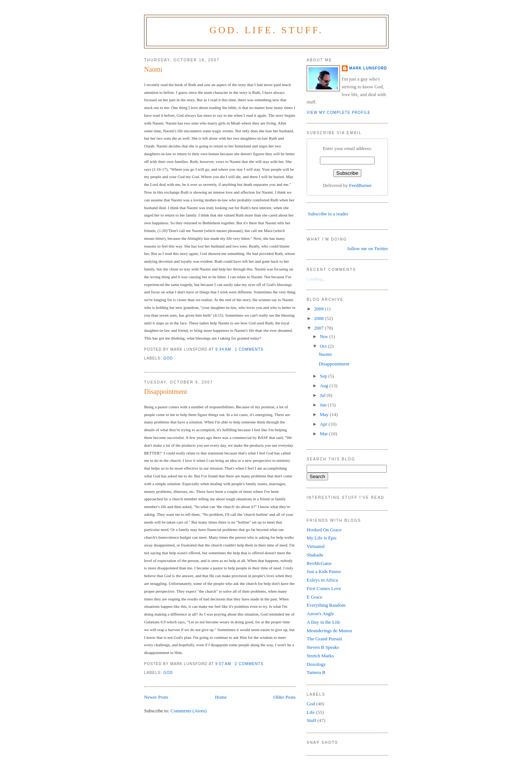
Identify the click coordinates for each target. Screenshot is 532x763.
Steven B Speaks (323, 647)
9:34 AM (223, 349)
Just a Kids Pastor (324, 571)
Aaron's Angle (320, 614)
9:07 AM (223, 664)
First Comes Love (324, 588)
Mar (325, 434)
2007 (319, 328)
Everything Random (326, 605)
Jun (324, 405)
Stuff (311, 720)
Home (221, 697)
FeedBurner (360, 185)
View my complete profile (339, 113)
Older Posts (284, 697)
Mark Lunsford (368, 68)
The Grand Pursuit (324, 639)
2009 (319, 309)
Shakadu (315, 555)
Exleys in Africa (322, 580)
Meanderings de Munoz (329, 631)
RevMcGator (319, 563)
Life (311, 712)
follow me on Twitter (368, 248)
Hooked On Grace (324, 530)
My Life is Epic (322, 538)
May (325, 414)
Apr (324, 424)
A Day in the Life (323, 622)
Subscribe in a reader (328, 214)
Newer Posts (156, 697)
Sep (324, 376)
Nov (325, 336)
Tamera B (316, 672)
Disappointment (166, 392)
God (168, 358)
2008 (319, 318)
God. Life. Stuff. (266, 30)
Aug (325, 386)
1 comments (249, 349)
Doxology (316, 664)
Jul (323, 395)
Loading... (316, 279)
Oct (324, 346)
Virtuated (316, 546)
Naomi (153, 69)
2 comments (249, 664)
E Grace (314, 597)
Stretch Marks (320, 656)
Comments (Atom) (189, 711)
